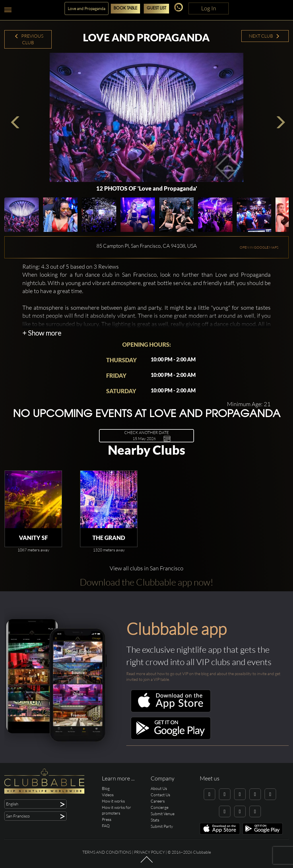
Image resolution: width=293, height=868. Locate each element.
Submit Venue (163, 814)
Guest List (156, 8)
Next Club (264, 36)
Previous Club (29, 39)
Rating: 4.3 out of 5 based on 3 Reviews (71, 267)
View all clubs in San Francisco (146, 568)
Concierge (160, 807)
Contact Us (160, 795)
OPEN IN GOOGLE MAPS (259, 247)
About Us (159, 788)
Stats (155, 820)
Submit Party (162, 826)
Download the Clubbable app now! (146, 582)
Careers (158, 801)
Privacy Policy (149, 852)
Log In (209, 8)
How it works (113, 801)
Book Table (125, 8)
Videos (108, 795)
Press (107, 819)
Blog (106, 788)
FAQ (106, 826)
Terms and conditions (107, 852)
